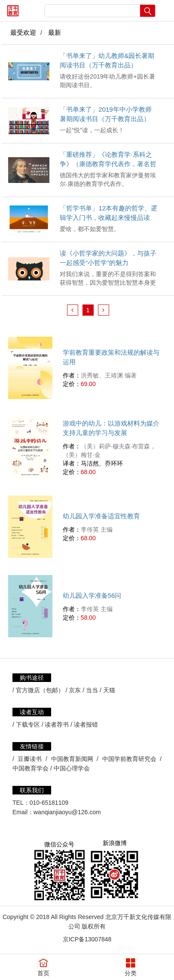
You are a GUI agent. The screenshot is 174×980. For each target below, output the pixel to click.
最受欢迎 (23, 32)
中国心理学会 (72, 768)
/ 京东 (73, 690)
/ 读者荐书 (55, 724)
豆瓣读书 (30, 759)
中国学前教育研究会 (129, 759)
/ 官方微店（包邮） (38, 690)
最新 (55, 32)
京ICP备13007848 (87, 939)
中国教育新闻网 (72, 759)
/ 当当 (90, 690)
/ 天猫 (107, 690)
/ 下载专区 (26, 724)
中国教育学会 (31, 768)
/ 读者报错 (84, 724)
